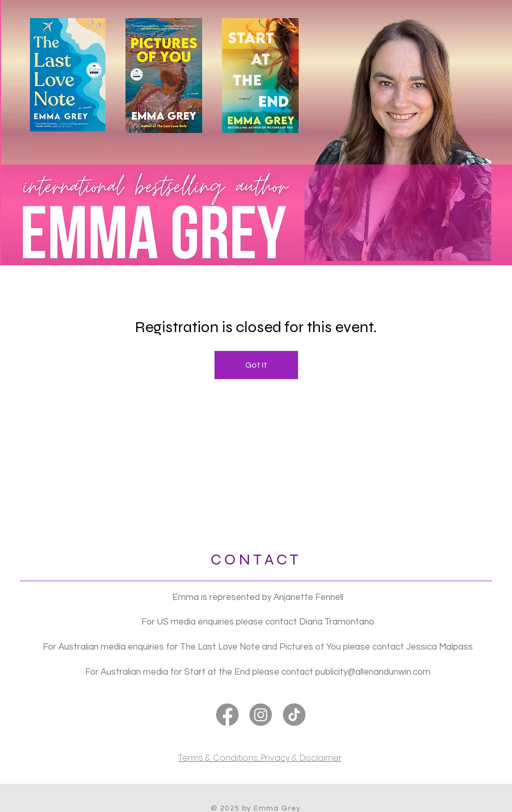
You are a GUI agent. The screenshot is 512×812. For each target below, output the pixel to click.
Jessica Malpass (439, 647)
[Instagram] (261, 715)
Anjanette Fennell (308, 597)
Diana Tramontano (337, 622)
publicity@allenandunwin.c (366, 672)
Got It (256, 365)
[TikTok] (294, 715)
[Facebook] (227, 715)
